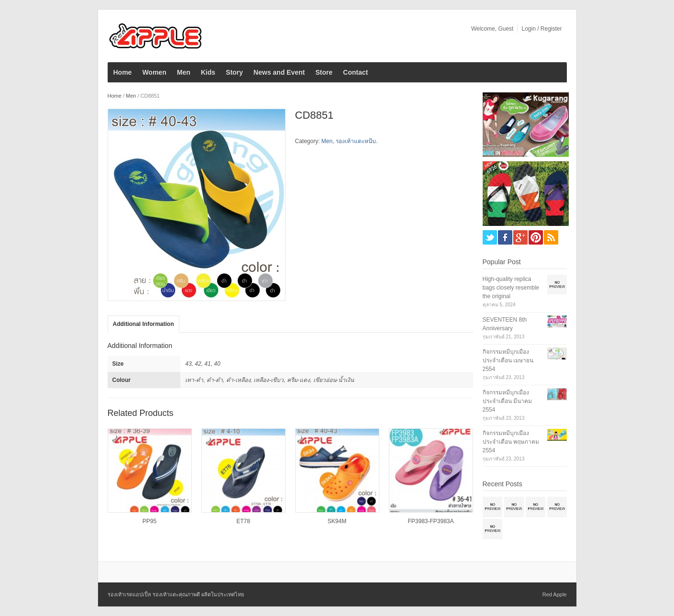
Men (184, 72)
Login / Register (541, 29)
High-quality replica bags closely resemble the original (511, 288)
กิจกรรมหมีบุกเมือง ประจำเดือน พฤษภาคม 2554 (511, 442)
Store (324, 72)
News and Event (279, 72)
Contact (355, 72)
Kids (208, 72)
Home (123, 72)
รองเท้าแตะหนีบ (356, 141)
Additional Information (144, 324)
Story (234, 72)
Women (154, 72)
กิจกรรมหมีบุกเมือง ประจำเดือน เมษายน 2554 (508, 360)
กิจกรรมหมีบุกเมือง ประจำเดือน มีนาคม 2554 (507, 401)
